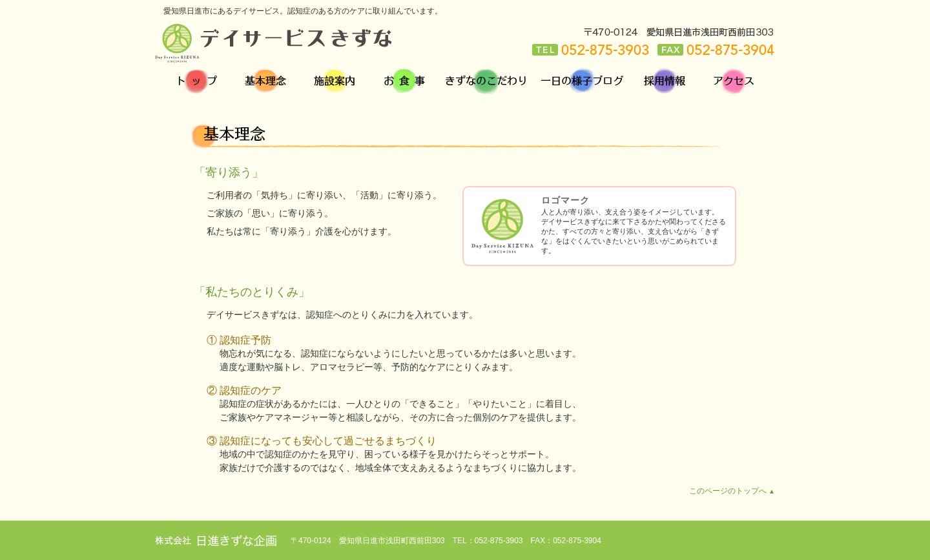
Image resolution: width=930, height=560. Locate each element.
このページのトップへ (732, 491)
